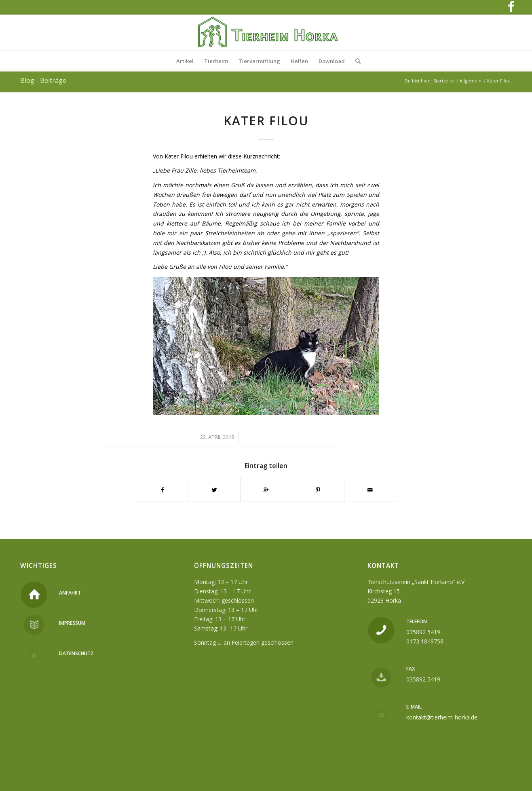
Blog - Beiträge (43, 80)
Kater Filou (266, 121)
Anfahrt (70, 593)
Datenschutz (76, 653)
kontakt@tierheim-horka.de (442, 717)
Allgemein (471, 81)
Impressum (72, 623)
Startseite (444, 81)
